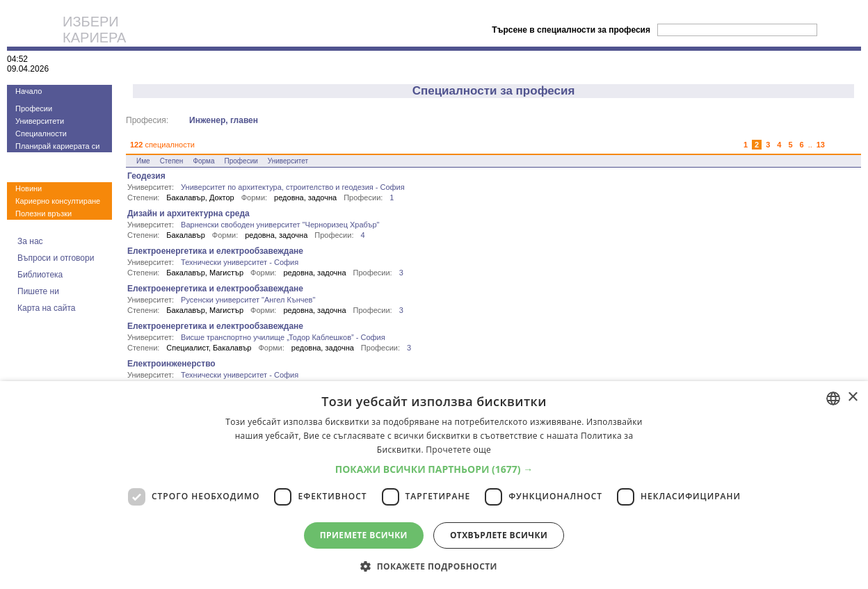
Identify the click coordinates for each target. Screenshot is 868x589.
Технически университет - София (240, 262)
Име (143, 161)
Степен (172, 161)
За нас (30, 241)
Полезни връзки (43, 213)
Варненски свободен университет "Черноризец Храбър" (280, 225)
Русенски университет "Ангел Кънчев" (248, 300)
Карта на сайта (47, 308)
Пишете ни (38, 291)
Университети (40, 121)
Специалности (41, 134)
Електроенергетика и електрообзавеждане (215, 251)
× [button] (852, 397)
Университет (288, 161)
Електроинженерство (171, 364)
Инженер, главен (224, 120)
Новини (29, 188)
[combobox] (833, 398)
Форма (203, 161)
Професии (34, 108)
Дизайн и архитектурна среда (188, 213)
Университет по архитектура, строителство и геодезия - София (293, 187)
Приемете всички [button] (364, 535)
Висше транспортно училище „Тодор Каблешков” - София (283, 337)
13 (821, 145)
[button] (434, 469)
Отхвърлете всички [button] (499, 535)
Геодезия (146, 176)
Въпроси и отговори (56, 258)
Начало (29, 91)
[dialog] (434, 485)
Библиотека (40, 275)
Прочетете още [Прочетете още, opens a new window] (458, 450)
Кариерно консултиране (58, 201)
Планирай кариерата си (57, 146)
